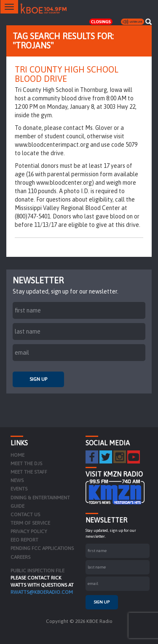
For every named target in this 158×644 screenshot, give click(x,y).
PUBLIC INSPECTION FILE (37, 571)
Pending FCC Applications (42, 548)
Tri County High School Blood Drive (67, 74)
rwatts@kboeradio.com (42, 592)
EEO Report (24, 540)
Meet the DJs (26, 463)
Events (19, 489)
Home (17, 455)
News (17, 480)
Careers (20, 557)
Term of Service (30, 523)
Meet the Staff (29, 472)
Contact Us (25, 515)
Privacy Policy (29, 531)
